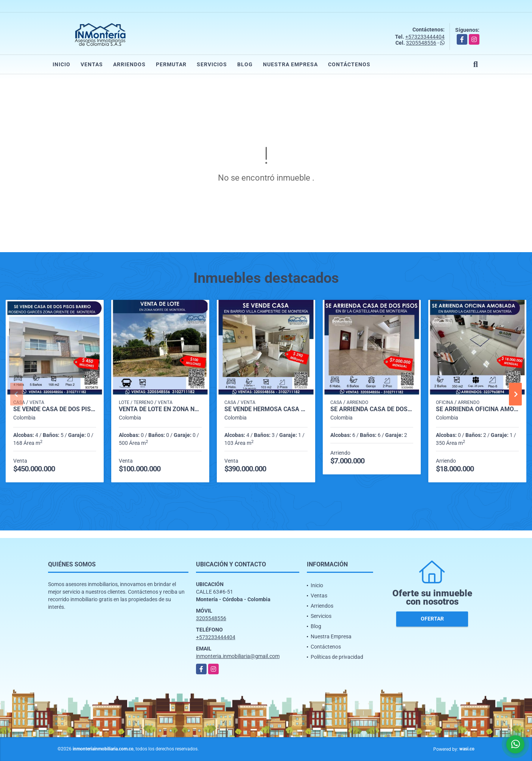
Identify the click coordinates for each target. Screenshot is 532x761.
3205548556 (421, 43)
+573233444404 (425, 37)
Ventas (92, 64)
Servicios (212, 64)
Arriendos (129, 64)
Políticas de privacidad (337, 657)
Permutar (171, 64)
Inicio (61, 64)
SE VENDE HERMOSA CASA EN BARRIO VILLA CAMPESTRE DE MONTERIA (266, 409)
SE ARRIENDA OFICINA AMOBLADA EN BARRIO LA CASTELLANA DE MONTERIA (477, 409)
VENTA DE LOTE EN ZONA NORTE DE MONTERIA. (160, 409)
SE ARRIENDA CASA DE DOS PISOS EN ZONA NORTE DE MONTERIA (372, 409)
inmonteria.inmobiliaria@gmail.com (238, 656)
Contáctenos (349, 64)
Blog (245, 64)
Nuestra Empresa (290, 64)
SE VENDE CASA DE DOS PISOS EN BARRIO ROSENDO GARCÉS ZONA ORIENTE (55, 409)
